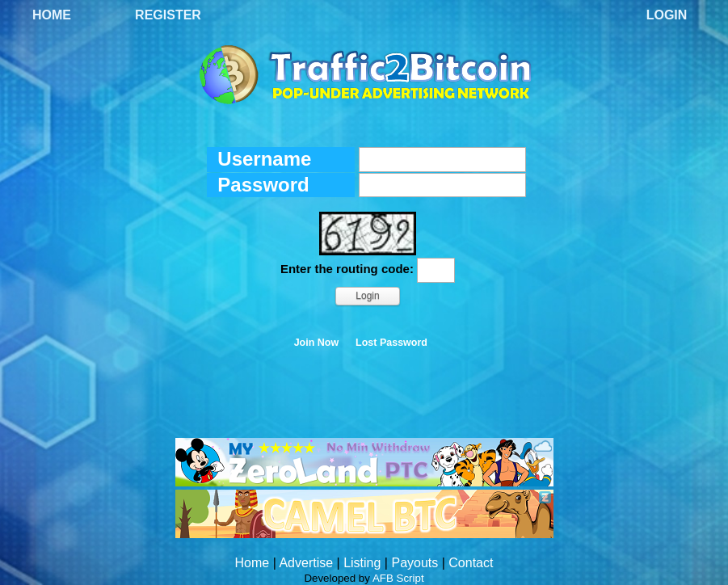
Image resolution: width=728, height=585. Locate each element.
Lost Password (391, 343)
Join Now (317, 343)
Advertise (306, 563)
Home (52, 15)
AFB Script (398, 578)
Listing (362, 563)
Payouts (414, 563)
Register (168, 15)
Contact (471, 563)
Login (667, 15)
